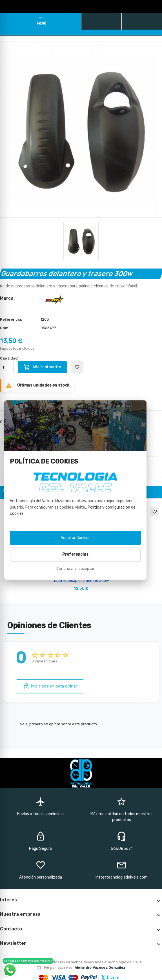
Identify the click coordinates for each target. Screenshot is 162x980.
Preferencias (75, 554)
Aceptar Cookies (76, 538)
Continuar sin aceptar (75, 568)
